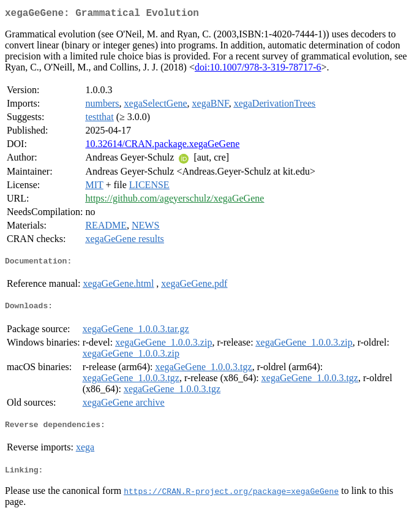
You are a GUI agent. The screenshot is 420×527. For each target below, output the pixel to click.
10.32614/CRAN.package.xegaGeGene (162, 146)
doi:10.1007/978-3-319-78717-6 (258, 70)
